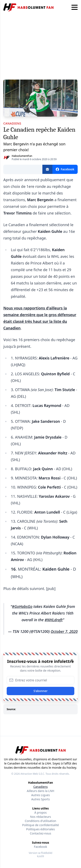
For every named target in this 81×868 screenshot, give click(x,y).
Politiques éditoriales (40, 829)
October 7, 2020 (64, 631)
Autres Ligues (40, 795)
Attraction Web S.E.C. (33, 774)
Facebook (41, 847)
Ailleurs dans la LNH (40, 791)
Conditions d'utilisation (41, 821)
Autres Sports (41, 799)
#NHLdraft (54, 620)
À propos (41, 813)
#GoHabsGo (22, 606)
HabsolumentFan (22, 156)
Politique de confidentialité (40, 825)
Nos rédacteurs (40, 817)
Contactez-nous (40, 833)
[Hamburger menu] (75, 7)
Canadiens (41, 787)
